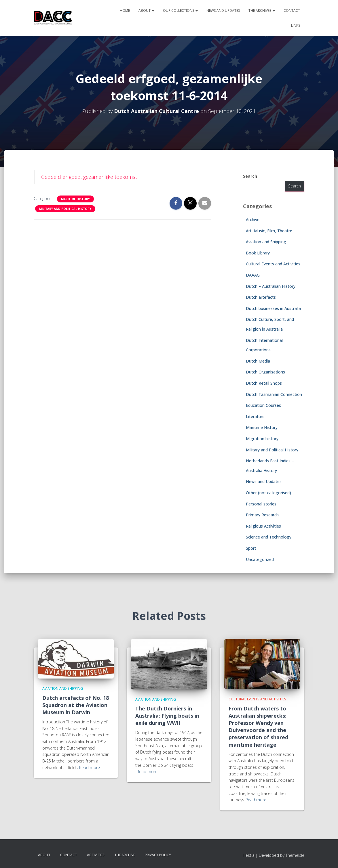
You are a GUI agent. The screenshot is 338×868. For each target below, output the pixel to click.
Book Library (258, 253)
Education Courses (263, 405)
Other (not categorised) (268, 493)
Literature (255, 416)
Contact (292, 10)
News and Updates (223, 10)
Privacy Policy (158, 855)
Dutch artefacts (261, 297)
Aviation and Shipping (266, 242)
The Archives (262, 10)
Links (296, 25)
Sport (251, 548)
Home (125, 10)
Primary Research (262, 515)
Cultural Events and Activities (273, 264)
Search (250, 176)
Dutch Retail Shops (264, 383)
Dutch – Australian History (271, 286)
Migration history (262, 439)
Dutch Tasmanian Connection (274, 394)
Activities (96, 855)
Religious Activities (263, 526)
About (146, 10)
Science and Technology (269, 537)
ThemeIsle (295, 855)
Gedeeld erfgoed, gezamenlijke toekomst (89, 177)
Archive (253, 220)
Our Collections (180, 10)
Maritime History (75, 199)
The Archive (125, 855)
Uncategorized (260, 559)
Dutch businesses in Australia (273, 308)
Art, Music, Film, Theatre (269, 231)
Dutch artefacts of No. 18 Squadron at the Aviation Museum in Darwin (76, 705)
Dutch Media (258, 361)
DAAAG (253, 275)
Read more (90, 768)
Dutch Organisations (265, 372)
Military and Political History (65, 209)
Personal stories (261, 504)
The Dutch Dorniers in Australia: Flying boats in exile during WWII (167, 716)
